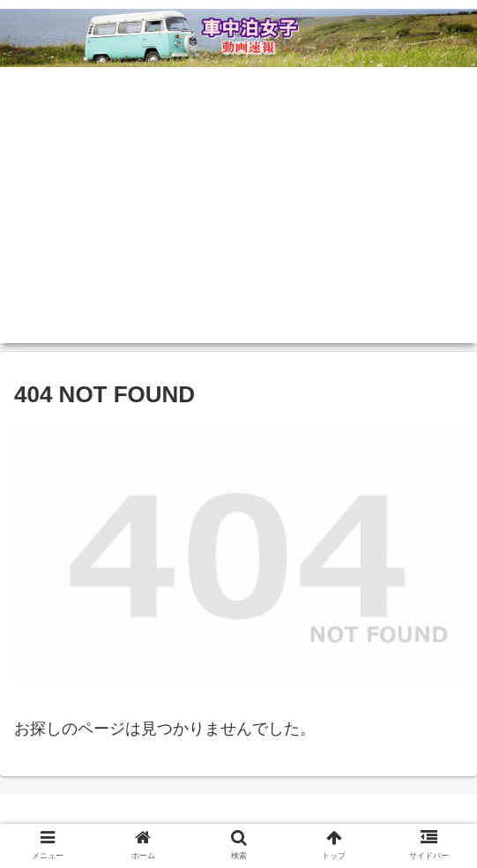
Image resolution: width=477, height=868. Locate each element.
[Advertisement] (238, 220)
